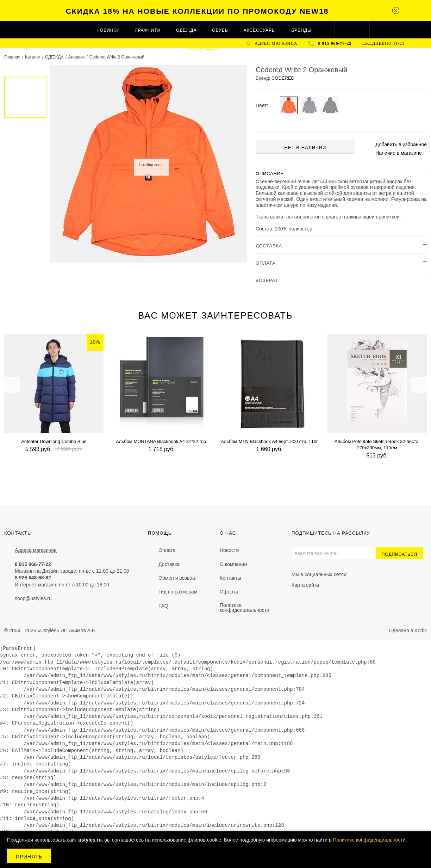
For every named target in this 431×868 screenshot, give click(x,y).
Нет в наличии (305, 147)
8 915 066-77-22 (335, 43)
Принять (29, 857)
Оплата (167, 550)
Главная (12, 57)
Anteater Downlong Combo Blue (54, 441)
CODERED (283, 78)
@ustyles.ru (38, 598)
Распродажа (204, 48)
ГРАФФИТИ (148, 30)
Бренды (301, 30)
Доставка (169, 564)
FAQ (163, 606)
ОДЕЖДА (186, 30)
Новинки (108, 30)
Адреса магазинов (36, 550)
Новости (229, 550)
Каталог (33, 57)
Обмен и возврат (178, 578)
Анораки (77, 57)
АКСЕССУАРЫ (260, 30)
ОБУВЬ (220, 30)
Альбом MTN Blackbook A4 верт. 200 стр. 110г (269, 441)
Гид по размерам (178, 592)
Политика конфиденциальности (245, 608)
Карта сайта (305, 585)
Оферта (229, 592)
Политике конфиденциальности (369, 840)
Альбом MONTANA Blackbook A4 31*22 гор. (162, 441)
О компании (233, 564)
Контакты (230, 578)
